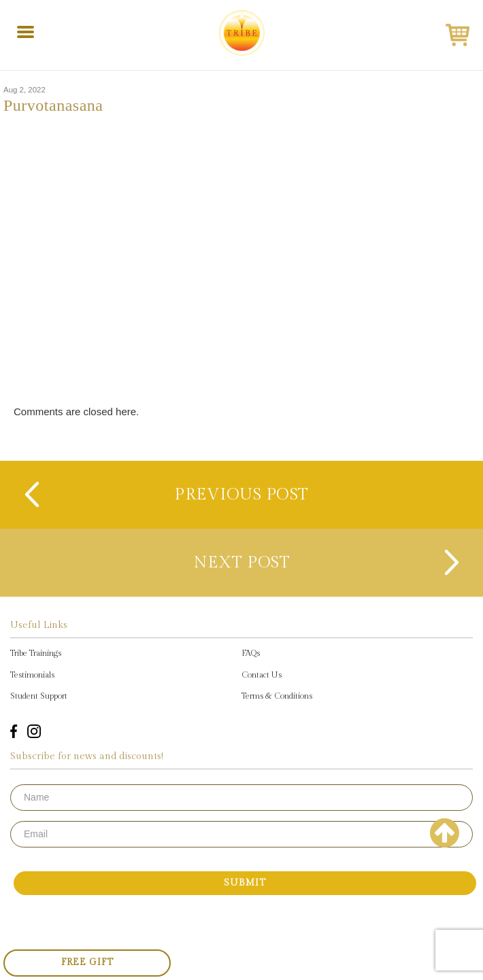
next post (242, 563)
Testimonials (32, 675)
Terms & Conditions (277, 696)
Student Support (39, 696)
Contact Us (262, 675)
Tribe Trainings (36, 653)
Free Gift (87, 962)
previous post (241, 495)
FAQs (251, 653)
